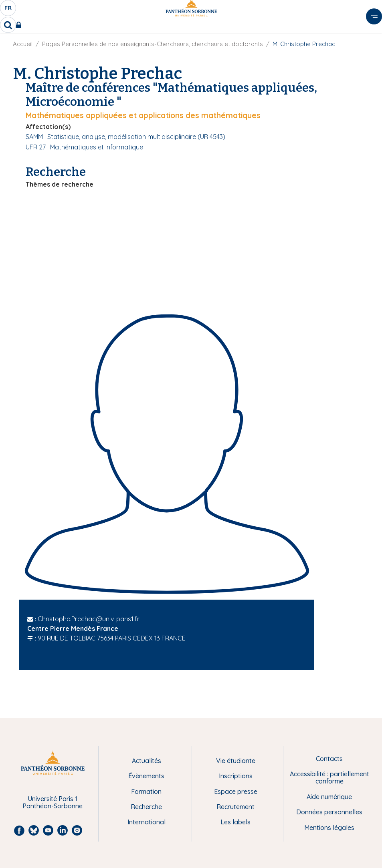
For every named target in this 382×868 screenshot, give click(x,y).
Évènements (146, 776)
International (147, 822)
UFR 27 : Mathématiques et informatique (84, 147)
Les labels (235, 822)
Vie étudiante (236, 761)
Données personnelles (329, 812)
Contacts (329, 759)
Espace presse (236, 791)
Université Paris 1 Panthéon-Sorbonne (53, 803)
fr (8, 10)
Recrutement (235, 807)
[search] (8, 25)
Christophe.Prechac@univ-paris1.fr (89, 619)
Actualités (147, 761)
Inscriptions (236, 776)
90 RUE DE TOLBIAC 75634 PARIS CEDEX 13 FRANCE (112, 638)
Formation (146, 791)
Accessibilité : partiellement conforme (329, 778)
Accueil (23, 44)
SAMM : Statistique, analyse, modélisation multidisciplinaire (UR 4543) (125, 137)
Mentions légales (329, 828)
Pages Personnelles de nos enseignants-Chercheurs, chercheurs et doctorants (153, 44)
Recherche (146, 807)
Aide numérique (329, 797)
